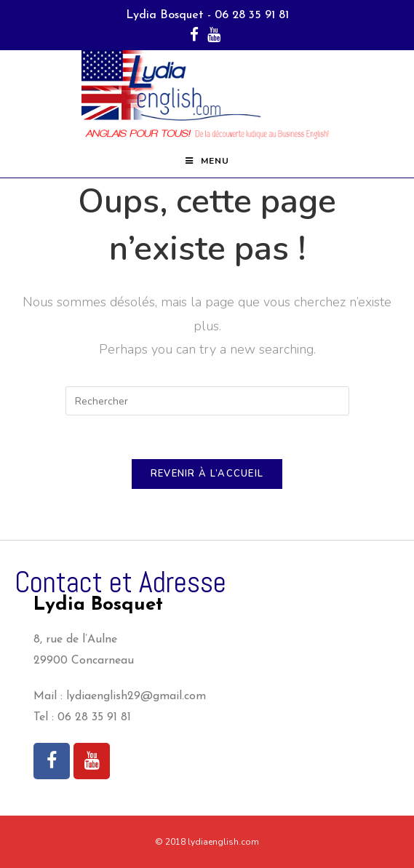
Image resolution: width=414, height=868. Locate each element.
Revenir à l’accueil (207, 474)
